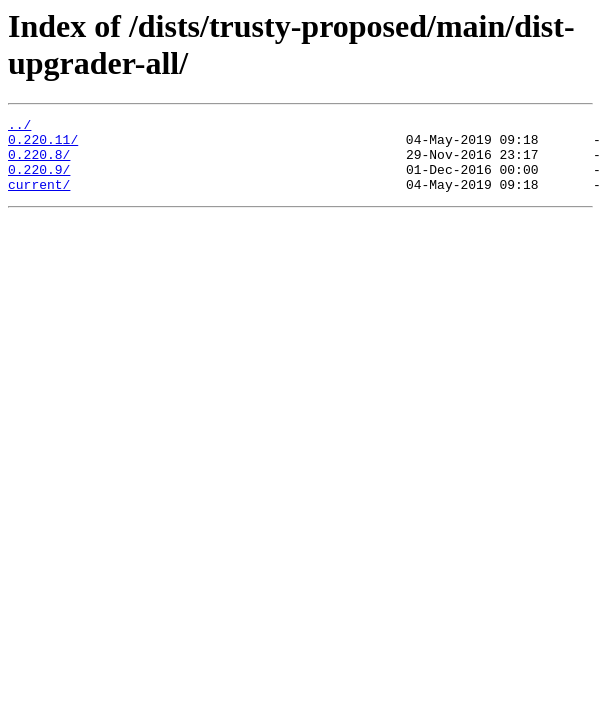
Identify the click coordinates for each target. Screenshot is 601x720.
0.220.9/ (39, 181)
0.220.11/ (43, 145)
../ (19, 127)
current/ (39, 199)
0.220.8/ (39, 163)
